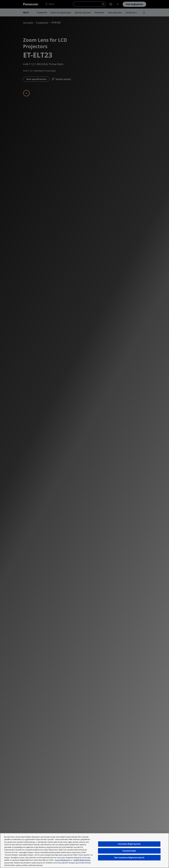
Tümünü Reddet (129, 851)
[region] (84, 851)
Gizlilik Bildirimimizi (82, 860)
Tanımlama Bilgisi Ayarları (129, 844)
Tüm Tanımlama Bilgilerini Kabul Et (129, 858)
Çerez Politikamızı (62, 860)
